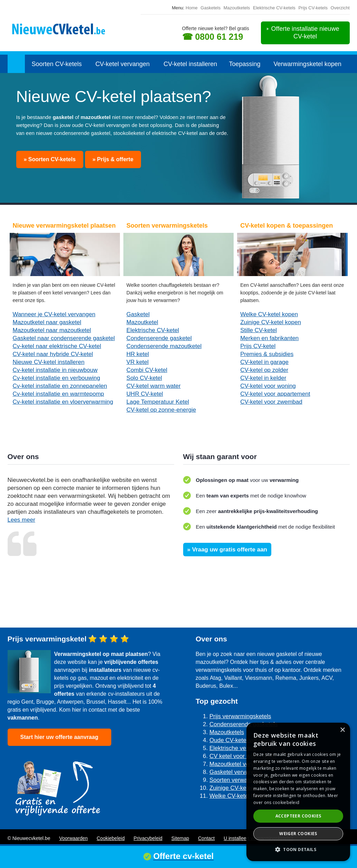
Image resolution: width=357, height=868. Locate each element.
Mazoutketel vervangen (240, 764)
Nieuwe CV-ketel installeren (49, 362)
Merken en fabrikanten (269, 338)
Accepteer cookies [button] (298, 816)
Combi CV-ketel (147, 370)
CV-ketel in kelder (263, 378)
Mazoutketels (237, 8)
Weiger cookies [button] (298, 834)
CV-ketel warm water (154, 386)
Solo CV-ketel (144, 378)
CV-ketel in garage (264, 362)
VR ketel (138, 362)
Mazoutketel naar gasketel (47, 322)
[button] (298, 849)
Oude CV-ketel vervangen (243, 740)
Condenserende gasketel (159, 338)
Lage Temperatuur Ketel (158, 402)
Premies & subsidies (267, 354)
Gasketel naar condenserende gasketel (64, 338)
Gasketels (210, 8)
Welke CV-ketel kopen (269, 314)
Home (192, 8)
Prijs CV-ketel (258, 346)
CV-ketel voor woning (268, 386)
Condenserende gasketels (244, 724)
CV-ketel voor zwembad (271, 402)
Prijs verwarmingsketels (240, 716)
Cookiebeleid (111, 838)
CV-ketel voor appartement (275, 394)
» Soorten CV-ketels (50, 159)
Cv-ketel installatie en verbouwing (57, 378)
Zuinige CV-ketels (232, 788)
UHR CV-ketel (145, 394)
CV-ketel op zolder (264, 370)
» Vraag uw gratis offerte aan (227, 550)
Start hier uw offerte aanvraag (59, 737)
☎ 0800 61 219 (213, 37)
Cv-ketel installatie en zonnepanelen (60, 386)
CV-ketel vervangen (123, 64)
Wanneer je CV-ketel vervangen (54, 314)
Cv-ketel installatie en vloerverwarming (63, 402)
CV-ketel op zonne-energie (161, 410)
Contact (206, 838)
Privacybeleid (148, 838)
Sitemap (180, 838)
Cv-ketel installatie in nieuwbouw (55, 370)
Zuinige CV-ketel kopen (271, 322)
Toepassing (245, 64)
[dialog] (298, 792)
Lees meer (21, 520)
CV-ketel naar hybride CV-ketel (53, 354)
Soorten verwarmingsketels (245, 780)
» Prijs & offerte (113, 159)
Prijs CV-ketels (313, 8)
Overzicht (340, 8)
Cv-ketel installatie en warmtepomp (59, 394)
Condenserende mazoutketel (164, 346)
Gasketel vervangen (236, 772)
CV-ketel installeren (190, 64)
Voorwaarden (73, 838)
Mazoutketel (142, 322)
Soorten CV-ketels (57, 64)
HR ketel (138, 354)
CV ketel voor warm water (243, 756)
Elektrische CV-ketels (274, 8)
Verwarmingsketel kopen (308, 64)
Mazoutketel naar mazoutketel (52, 330)
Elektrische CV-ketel (153, 330)
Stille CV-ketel (259, 330)
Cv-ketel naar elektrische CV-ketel (57, 346)
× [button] (342, 730)
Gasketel (138, 314)
